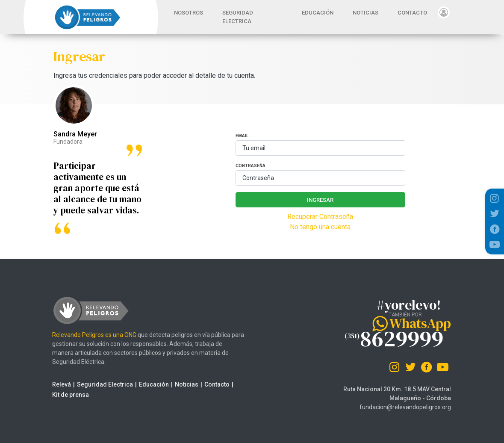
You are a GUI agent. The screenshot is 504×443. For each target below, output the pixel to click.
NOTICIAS (365, 13)
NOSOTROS (189, 13)
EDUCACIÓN (318, 13)
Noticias (181, 384)
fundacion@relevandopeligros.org (405, 407)
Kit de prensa (65, 395)
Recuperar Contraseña (320, 217)
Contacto (212, 384)
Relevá (56, 384)
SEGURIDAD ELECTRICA (238, 17)
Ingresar (320, 200)
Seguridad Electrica (100, 384)
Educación (149, 384)
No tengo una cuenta (320, 227)
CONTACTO (412, 13)
